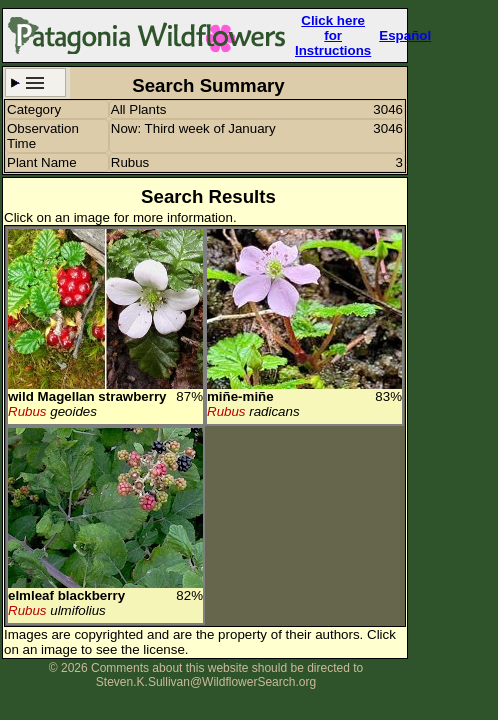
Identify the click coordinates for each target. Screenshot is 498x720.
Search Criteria (35, 82)
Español (405, 35)
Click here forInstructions (333, 35)
